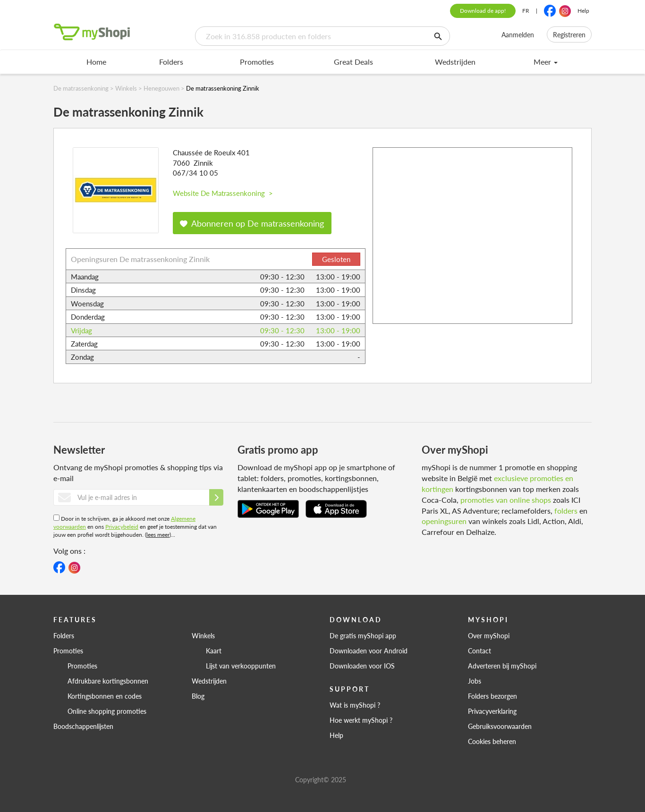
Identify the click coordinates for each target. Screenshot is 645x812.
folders (566, 511)
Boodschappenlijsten (83, 726)
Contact (480, 651)
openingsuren (444, 521)
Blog (198, 696)
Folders (171, 62)
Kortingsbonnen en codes (105, 696)
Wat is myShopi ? (355, 705)
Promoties (257, 62)
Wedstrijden (455, 62)
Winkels (203, 635)
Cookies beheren (492, 741)
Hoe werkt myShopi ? (361, 720)
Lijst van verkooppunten (241, 666)
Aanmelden (518, 34)
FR (526, 11)
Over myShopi (489, 635)
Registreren (569, 34)
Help (583, 11)
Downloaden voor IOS (362, 666)
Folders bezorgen (492, 696)
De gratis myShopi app (363, 635)
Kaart (214, 651)
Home (96, 62)
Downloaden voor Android (369, 651)
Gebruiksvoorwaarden (500, 726)
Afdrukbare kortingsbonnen (108, 681)
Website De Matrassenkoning (223, 193)
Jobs (475, 681)
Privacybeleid (122, 527)
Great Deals (353, 62)
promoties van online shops (506, 500)
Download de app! (483, 11)
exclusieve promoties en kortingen (497, 483)
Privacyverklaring (492, 711)
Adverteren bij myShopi (502, 666)
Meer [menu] (546, 62)
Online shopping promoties (107, 711)
